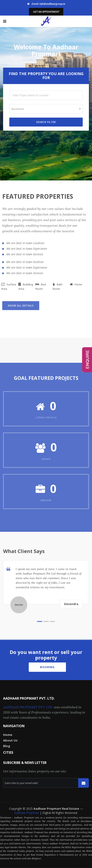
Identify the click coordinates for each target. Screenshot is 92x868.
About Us (10, 740)
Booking (47, 667)
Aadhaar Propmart (27, 813)
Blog (7, 746)
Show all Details (19, 306)
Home (8, 735)
